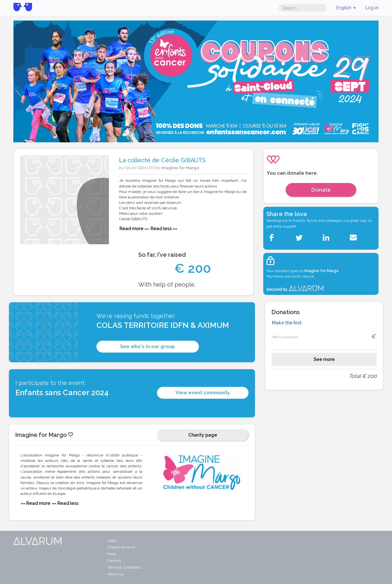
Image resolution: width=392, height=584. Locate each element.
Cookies (114, 561)
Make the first (287, 323)
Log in (372, 8)
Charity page (203, 435)
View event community (203, 393)
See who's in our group (147, 346)
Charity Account (121, 547)
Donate (321, 190)
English (346, 8)
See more (324, 359)
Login (112, 540)
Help (111, 554)
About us (115, 574)
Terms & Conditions (124, 567)
